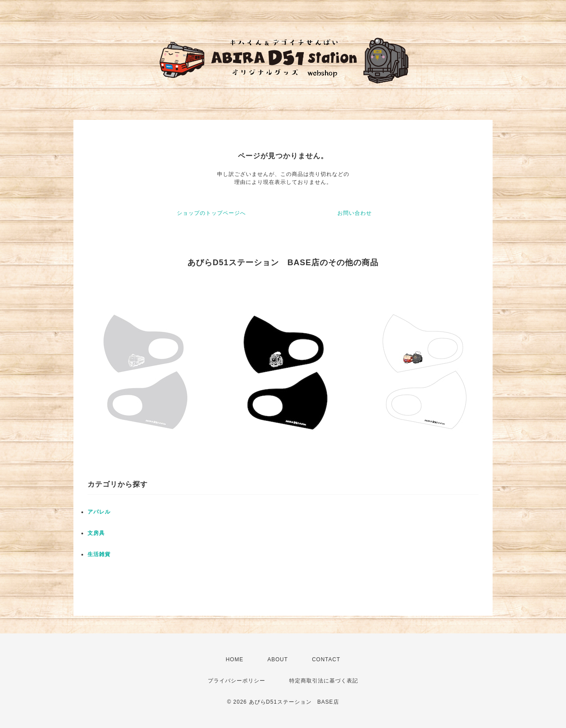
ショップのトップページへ (211, 213)
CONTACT (326, 659)
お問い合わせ (355, 213)
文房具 (96, 533)
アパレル (99, 512)
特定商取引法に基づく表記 (324, 681)
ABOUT (278, 659)
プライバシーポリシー (237, 681)
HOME (234, 659)
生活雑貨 (99, 554)
